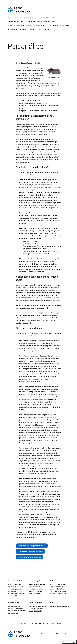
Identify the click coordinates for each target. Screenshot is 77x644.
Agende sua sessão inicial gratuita (30, 557)
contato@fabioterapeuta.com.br (60, 606)
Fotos (67, 25)
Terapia (16, 18)
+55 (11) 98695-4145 (35, 611)
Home (10, 18)
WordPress (66, 634)
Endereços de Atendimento (35, 25)
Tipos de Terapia (29, 18)
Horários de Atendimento (16, 25)
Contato (47, 29)
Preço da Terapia (49, 22)
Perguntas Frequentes (56, 25)
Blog (40, 29)
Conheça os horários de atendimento (30, 551)
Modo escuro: (69, 642)
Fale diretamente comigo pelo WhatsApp (32, 546)
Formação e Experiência (47, 18)
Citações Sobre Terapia (34, 22)
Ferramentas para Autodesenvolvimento (21, 29)
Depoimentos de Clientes (16, 22)
